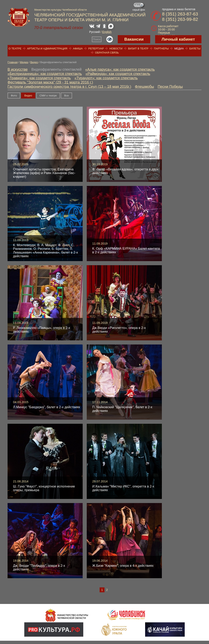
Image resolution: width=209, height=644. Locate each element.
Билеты (195, 49)
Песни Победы (170, 87)
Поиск (97, 39)
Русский (94, 32)
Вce (66, 96)
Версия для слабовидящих (110, 39)
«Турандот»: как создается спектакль (106, 78)
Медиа (179, 49)
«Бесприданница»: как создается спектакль (45, 74)
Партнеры (161, 49)
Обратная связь (107, 53)
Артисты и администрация (47, 49)
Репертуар (96, 49)
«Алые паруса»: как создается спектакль (120, 69)
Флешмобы (145, 87)
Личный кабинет (178, 39)
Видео (34, 62)
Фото (14, 96)
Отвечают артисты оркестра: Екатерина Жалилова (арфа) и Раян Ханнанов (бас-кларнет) (44, 173)
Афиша (78, 49)
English (107, 32)
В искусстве (18, 69)
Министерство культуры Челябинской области (61, 10)
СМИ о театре (48, 96)
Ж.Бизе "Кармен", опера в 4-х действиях (123, 566)
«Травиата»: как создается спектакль (39, 78)
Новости (116, 49)
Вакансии (134, 39)
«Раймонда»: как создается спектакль (118, 74)
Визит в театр (138, 49)
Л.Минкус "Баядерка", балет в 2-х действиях (47, 407)
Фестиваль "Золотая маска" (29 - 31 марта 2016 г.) (50, 82)
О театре (15, 49)
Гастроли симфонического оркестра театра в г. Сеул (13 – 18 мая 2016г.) (69, 87)
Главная (13, 62)
